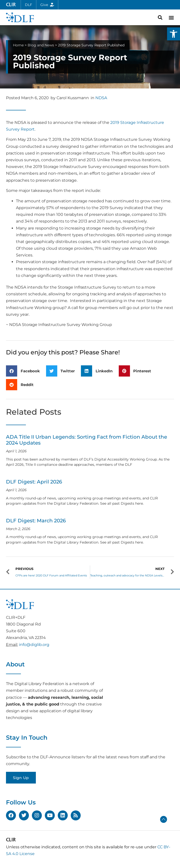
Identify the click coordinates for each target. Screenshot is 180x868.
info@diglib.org (34, 645)
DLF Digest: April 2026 (34, 482)
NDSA (101, 98)
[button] (174, 34)
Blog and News (41, 45)
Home (18, 45)
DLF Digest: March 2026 (36, 521)
